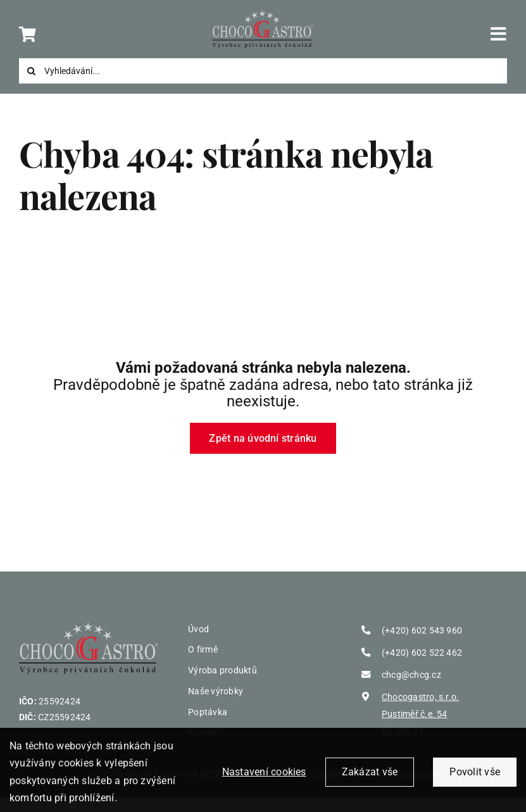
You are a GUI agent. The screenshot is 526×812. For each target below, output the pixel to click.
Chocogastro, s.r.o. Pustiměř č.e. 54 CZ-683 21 (421, 714)
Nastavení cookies (264, 777)
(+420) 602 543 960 (422, 631)
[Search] (32, 71)
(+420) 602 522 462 (422, 653)
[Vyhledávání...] (263, 71)
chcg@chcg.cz (411, 675)
